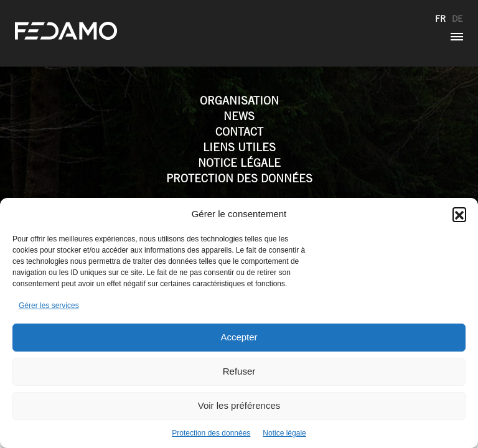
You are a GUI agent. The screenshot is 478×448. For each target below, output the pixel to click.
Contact (239, 132)
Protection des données (211, 433)
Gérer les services (49, 306)
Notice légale (284, 433)
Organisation (239, 100)
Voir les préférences (239, 405)
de (457, 19)
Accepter (239, 337)
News (239, 116)
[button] (459, 214)
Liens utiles (239, 147)
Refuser (239, 371)
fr (440, 19)
